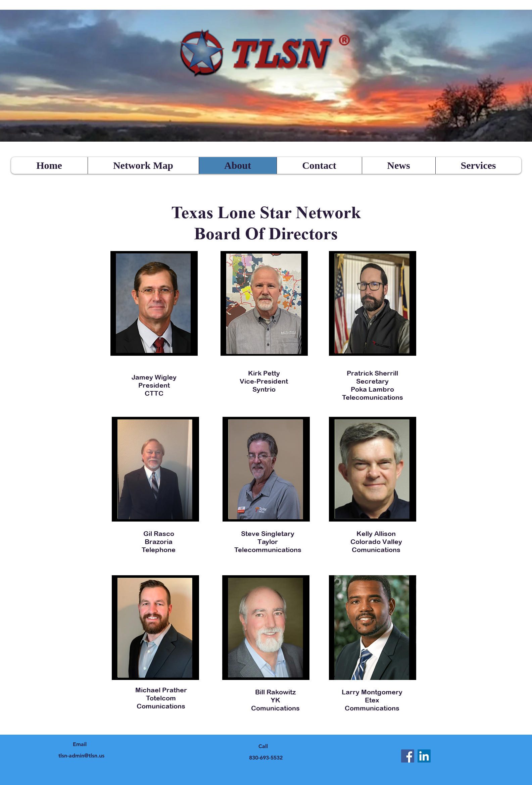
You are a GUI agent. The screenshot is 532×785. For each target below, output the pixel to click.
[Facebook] (408, 756)
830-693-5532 (266, 758)
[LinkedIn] (424, 756)
